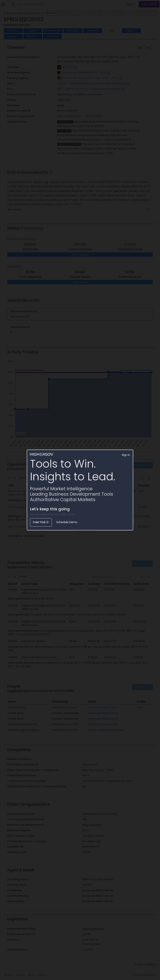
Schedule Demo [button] (67, 522)
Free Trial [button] (41, 522)
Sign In (126, 455)
